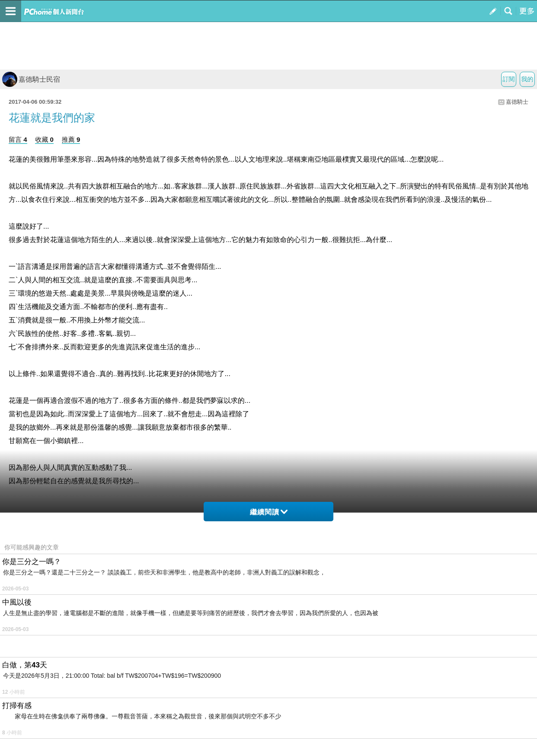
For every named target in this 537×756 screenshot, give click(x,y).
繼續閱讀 (269, 512)
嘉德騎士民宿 (31, 79)
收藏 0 (44, 139)
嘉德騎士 (517, 102)
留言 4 (18, 139)
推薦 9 (71, 139)
